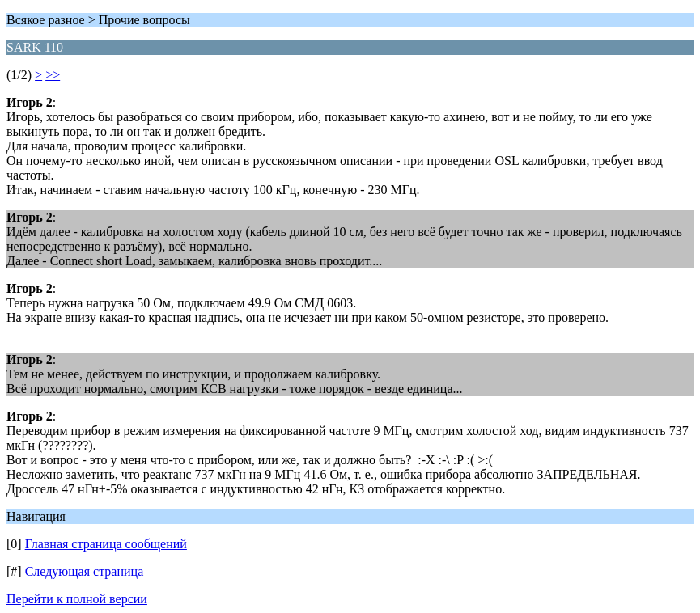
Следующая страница (85, 571)
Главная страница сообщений (106, 544)
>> (53, 75)
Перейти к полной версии (77, 599)
